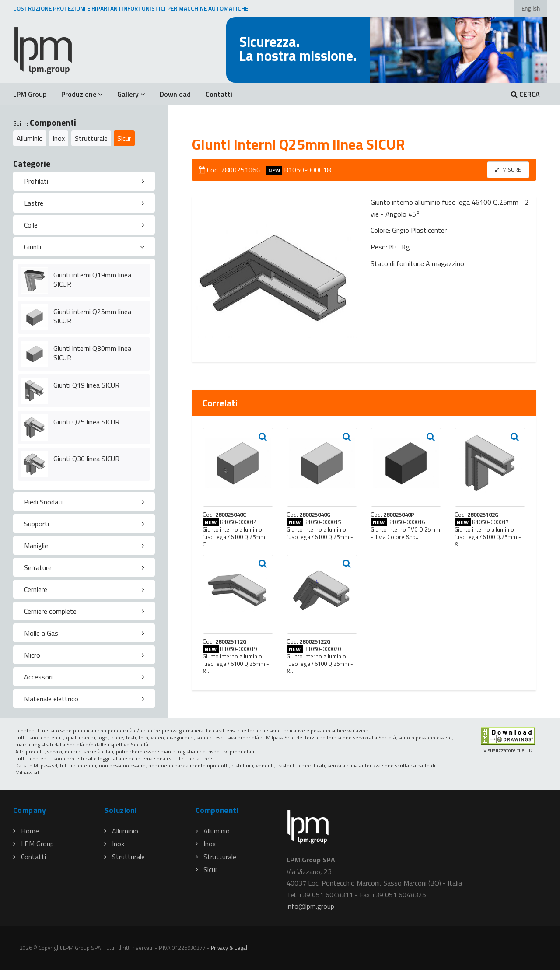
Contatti (219, 94)
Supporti (37, 524)
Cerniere (36, 589)
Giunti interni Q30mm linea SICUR (92, 353)
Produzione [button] (82, 94)
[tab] (84, 181)
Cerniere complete (50, 611)
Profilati (36, 181)
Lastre (34, 203)
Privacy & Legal (229, 948)
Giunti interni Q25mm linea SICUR (92, 316)
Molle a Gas (41, 633)
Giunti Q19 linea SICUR (86, 385)
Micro (32, 655)
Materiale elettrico (51, 699)
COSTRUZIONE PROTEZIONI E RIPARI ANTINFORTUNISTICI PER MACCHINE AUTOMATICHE (131, 8)
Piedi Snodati (43, 502)
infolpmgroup (310, 906)
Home (26, 831)
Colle (31, 225)
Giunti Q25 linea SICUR (86, 422)
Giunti (33, 247)
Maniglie (36, 546)
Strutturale (91, 138)
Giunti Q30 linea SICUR (86, 459)
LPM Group (30, 94)
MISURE (508, 170)
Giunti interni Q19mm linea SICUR (92, 279)
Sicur (124, 138)
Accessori (38, 677)
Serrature (38, 567)
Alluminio (30, 138)
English (531, 8)
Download (175, 94)
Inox (59, 138)
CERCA (525, 94)
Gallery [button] (131, 94)
